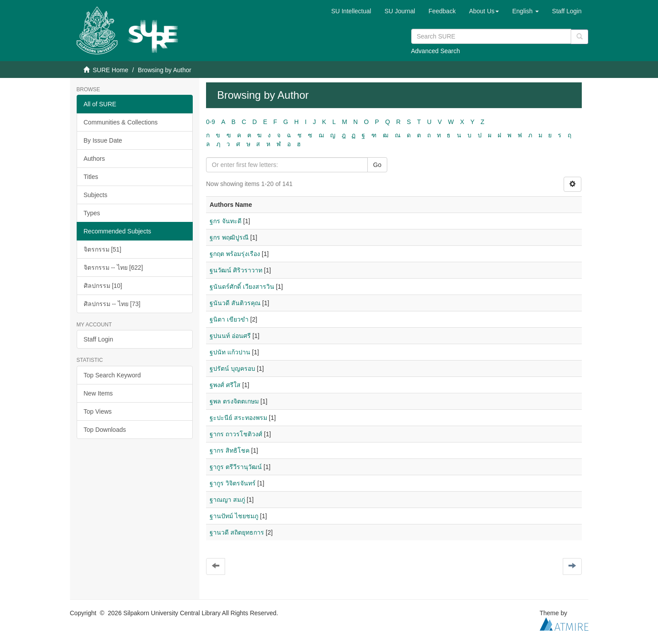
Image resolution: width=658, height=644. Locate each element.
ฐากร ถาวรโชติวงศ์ (236, 434)
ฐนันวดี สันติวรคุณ (235, 303)
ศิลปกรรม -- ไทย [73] (112, 304)
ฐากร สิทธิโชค (230, 450)
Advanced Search (436, 51)
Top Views (98, 411)
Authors (94, 159)
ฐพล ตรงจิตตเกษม (234, 401)
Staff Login (99, 339)
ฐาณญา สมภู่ (227, 500)
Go (377, 165)
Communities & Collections (121, 122)
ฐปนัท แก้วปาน (230, 352)
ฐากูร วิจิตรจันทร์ (233, 483)
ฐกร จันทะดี (226, 221)
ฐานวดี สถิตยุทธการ (237, 532)
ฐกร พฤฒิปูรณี (229, 237)
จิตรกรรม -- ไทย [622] (113, 268)
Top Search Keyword (112, 375)
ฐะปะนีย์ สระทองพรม (238, 418)
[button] (484, 11)
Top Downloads (105, 430)
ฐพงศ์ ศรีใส (225, 385)
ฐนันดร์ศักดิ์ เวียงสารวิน (242, 287)
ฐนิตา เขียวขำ (229, 319)
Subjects (96, 195)
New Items (98, 393)
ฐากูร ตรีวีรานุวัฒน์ (236, 467)
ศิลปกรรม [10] (103, 286)
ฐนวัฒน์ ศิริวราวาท (236, 270)
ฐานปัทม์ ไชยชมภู (234, 516)
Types (92, 213)
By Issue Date (103, 140)
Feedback (442, 11)
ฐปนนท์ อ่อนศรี (230, 336)
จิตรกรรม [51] (103, 249)
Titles (91, 177)
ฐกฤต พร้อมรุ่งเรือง (235, 254)
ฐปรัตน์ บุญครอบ (232, 369)
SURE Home (110, 70)
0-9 (210, 122)
